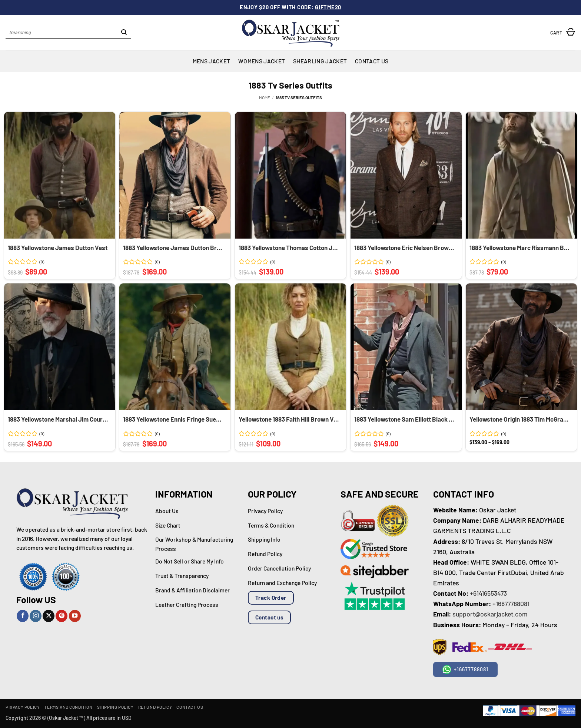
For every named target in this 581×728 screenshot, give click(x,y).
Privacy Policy (23, 707)
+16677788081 (511, 604)
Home (265, 97)
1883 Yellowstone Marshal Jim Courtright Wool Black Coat (59, 419)
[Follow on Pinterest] (62, 616)
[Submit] (124, 33)
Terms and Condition (68, 707)
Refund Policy (155, 707)
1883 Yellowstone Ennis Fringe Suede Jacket (174, 419)
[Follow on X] (49, 616)
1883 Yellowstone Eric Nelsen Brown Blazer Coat (405, 247)
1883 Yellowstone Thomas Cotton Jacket (289, 247)
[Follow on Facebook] (23, 616)
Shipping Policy (115, 707)
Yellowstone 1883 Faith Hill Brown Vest (289, 419)
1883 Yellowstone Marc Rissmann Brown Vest (520, 247)
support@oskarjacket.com (490, 614)
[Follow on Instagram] (36, 616)
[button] (563, 32)
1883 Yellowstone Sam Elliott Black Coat (405, 419)
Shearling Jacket (320, 61)
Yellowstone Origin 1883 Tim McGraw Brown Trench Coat (520, 419)
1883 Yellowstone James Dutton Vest (58, 247)
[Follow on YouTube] (75, 616)
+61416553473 (488, 593)
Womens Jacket (262, 61)
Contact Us (372, 61)
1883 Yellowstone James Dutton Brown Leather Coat (174, 247)
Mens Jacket (211, 61)
